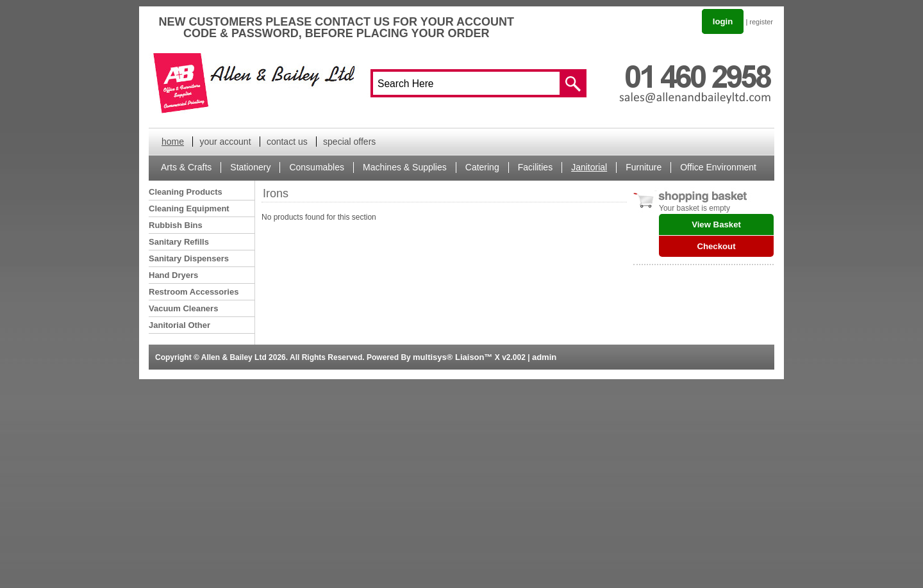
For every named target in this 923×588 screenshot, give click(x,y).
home (173, 142)
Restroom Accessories (194, 292)
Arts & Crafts (186, 167)
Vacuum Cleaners (183, 308)
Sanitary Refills (179, 242)
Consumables (317, 167)
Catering (482, 167)
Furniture (644, 167)
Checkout (716, 246)
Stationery (250, 167)
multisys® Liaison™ (453, 357)
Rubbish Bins (176, 225)
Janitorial (589, 167)
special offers (349, 142)
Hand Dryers (173, 275)
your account (225, 142)
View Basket (716, 225)
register (761, 22)
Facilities (535, 167)
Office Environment (718, 167)
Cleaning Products (186, 192)
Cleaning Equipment (189, 208)
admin (544, 357)
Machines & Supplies (405, 167)
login (723, 21)
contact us (287, 142)
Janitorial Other (179, 325)
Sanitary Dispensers (189, 258)
